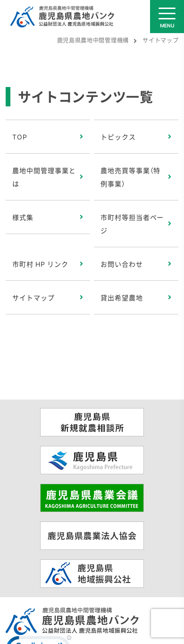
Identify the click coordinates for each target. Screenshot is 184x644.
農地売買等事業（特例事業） (131, 177)
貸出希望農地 (122, 297)
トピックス (118, 137)
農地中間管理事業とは (44, 177)
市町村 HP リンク (40, 264)
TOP (20, 137)
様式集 (23, 217)
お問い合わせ (122, 264)
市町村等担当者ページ (132, 224)
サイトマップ (33, 297)
